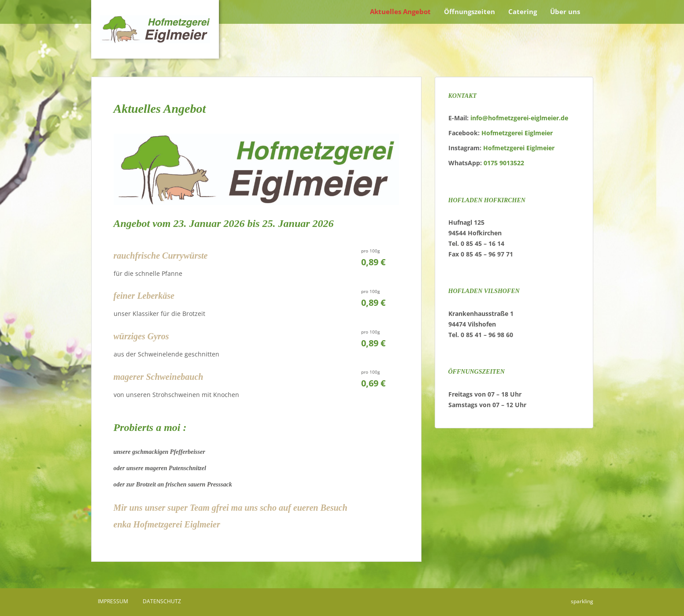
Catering (523, 11)
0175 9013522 (504, 163)
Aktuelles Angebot (400, 11)
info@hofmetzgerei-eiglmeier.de (519, 118)
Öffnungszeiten (470, 11)
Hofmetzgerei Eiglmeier (517, 133)
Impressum (113, 601)
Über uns (565, 11)
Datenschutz (162, 601)
